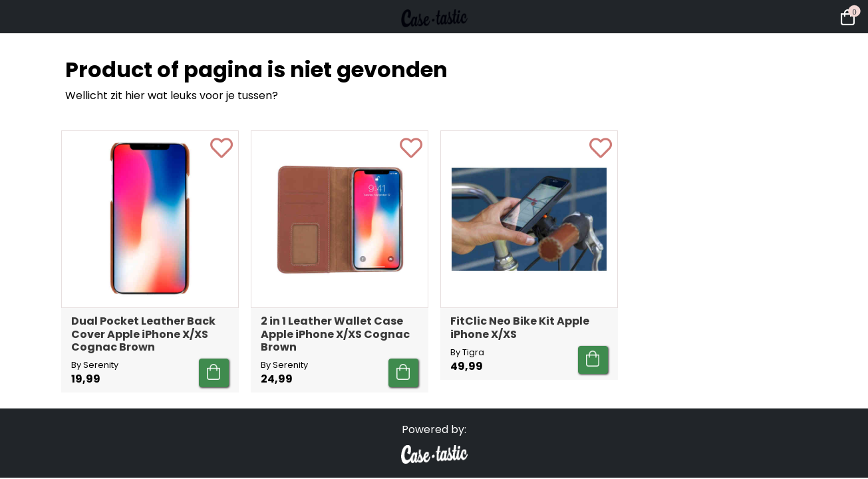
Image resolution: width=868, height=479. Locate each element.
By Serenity (95, 365)
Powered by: (434, 429)
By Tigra (467, 352)
